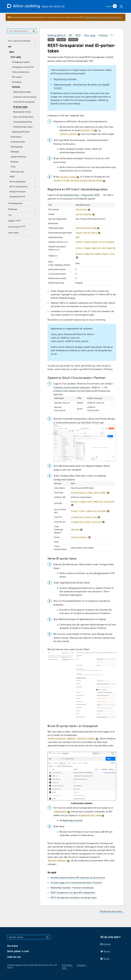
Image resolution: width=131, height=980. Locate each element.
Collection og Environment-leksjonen (72, 387)
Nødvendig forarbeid (72, 820)
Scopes (72, 298)
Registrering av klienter (65, 79)
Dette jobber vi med (18, 951)
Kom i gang (90, 35)
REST (78, 35)
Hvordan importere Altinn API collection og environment (78, 878)
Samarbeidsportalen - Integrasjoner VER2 (80, 195)
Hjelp (64, 968)
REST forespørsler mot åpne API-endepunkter (73, 893)
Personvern (81, 965)
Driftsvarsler (67, 965)
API (71, 35)
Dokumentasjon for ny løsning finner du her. (103, 17)
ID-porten (73, 40)
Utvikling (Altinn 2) (57, 35)
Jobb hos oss (14, 957)
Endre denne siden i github (111, 911)
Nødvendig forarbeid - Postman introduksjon (72, 888)
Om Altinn (13, 946)
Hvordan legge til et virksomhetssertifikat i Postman (76, 883)
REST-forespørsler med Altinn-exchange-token (74, 898)
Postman (103, 35)
